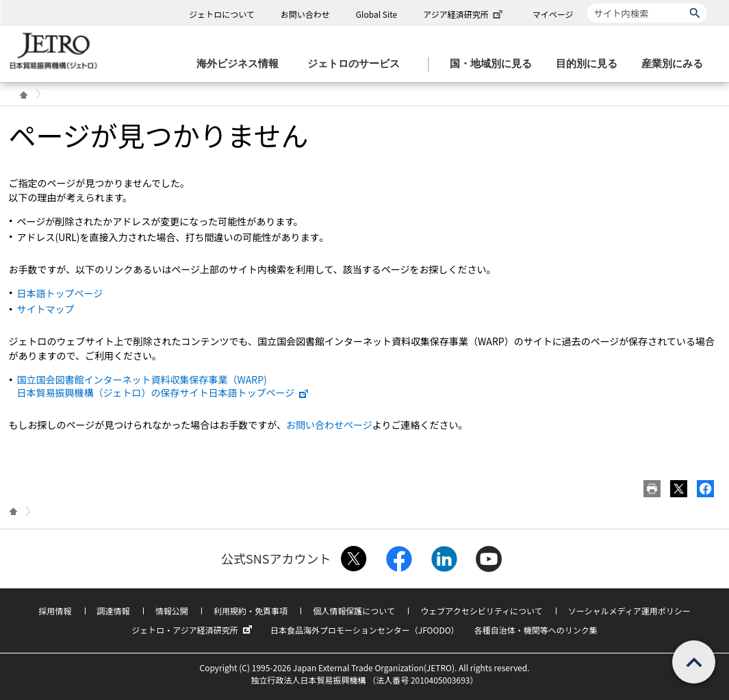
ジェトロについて (222, 14)
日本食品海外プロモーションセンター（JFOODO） (365, 630)
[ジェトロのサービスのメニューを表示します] (358, 64)
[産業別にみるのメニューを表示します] (676, 64)
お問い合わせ (305, 14)
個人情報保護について (354, 611)
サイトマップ (46, 309)
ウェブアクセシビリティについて (481, 611)
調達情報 (114, 611)
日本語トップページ (60, 293)
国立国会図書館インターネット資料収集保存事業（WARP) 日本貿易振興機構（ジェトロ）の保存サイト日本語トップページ (164, 386)
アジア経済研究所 (464, 14)
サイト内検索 (587, 3)
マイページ (553, 14)
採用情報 (55, 611)
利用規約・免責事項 (251, 611)
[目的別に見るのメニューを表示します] (591, 64)
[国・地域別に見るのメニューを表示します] (495, 64)
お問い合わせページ (329, 425)
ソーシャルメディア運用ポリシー (629, 611)
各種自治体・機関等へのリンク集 (536, 630)
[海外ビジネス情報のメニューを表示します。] (242, 64)
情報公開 (172, 611)
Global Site (376, 14)
